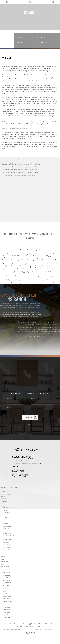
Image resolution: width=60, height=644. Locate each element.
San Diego (6, 542)
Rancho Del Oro (8, 601)
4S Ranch (3, 557)
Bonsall (3, 492)
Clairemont (4, 501)
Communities (31, 624)
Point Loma (6, 599)
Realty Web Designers (51, 630)
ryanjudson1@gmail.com (21, 469)
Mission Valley (7, 526)
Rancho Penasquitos (9, 536)
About (40, 624)
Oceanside (6, 529)
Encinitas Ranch (7, 573)
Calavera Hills (4, 564)
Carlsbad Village (5, 567)
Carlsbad (3, 497)
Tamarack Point (8, 615)
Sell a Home (21, 624)
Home (5, 624)
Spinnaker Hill (7, 612)
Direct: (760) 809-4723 (20, 471)
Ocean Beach (7, 589)
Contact (53, 624)
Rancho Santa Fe (8, 540)
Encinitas (5, 508)
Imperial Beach (7, 580)
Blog (46, 624)
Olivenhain (6, 594)
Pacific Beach (7, 596)
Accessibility (41, 627)
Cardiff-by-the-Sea (6, 494)
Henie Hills (6, 578)
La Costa (5, 517)
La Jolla (5, 520)
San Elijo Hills (7, 605)
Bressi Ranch (4, 562)
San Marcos (7, 545)
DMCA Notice (19, 627)
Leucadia (6, 524)
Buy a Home (12, 624)
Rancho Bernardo (8, 534)
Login (30, 625)
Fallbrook (5, 515)
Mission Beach (6, 585)
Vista (5, 552)
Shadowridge (7, 610)
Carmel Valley (4, 499)
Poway (5, 531)
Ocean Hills (7, 591)
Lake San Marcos (7, 583)
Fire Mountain (6, 575)
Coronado (3, 569)
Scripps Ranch (7, 607)
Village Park (7, 617)
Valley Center (7, 550)
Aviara (2, 559)
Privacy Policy (30, 627)
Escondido (5, 510)
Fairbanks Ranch (7, 513)
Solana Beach (7, 547)
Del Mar (3, 504)
